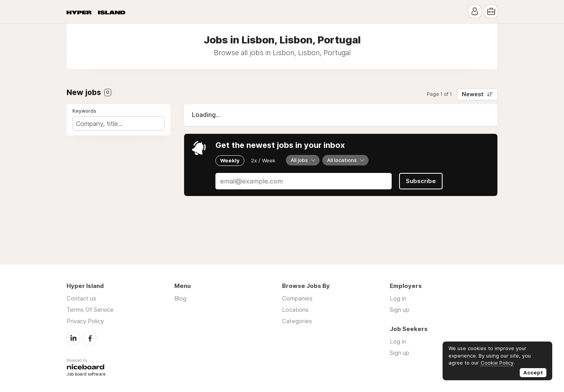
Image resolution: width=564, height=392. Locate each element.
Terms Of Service (90, 310)
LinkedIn (73, 338)
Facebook (90, 338)
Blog (282, 12)
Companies (297, 298)
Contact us (81, 298)
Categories (297, 321)
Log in (398, 298)
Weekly (230, 160)
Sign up (399, 310)
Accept (533, 372)
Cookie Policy (497, 363)
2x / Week (263, 160)
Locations (295, 310)
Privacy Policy (85, 321)
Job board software (86, 375)
